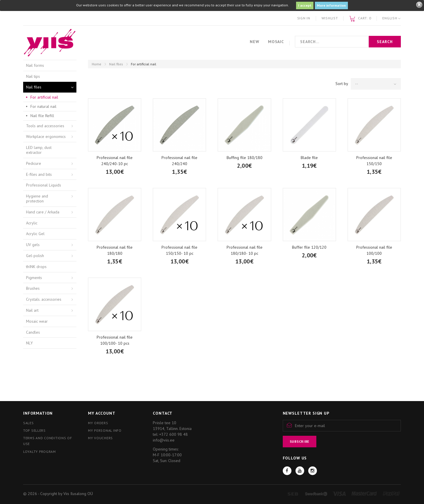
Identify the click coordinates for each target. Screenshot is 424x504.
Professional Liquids (44, 185)
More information (331, 5)
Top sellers (34, 430)
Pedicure (34, 163)
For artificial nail (44, 97)
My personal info (105, 430)
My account (102, 413)
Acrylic (32, 223)
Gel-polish (35, 256)
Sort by (342, 84)
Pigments (34, 278)
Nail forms (35, 65)
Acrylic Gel (35, 234)
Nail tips (33, 76)
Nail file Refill (42, 116)
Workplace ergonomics (46, 136)
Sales (29, 423)
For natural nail (43, 106)
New (255, 42)
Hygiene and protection (37, 199)
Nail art (32, 310)
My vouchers (100, 438)
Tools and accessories (45, 126)
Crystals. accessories (44, 299)
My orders (98, 423)
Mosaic (276, 42)
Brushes (33, 288)
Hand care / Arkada (43, 212)
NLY (29, 343)
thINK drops (36, 267)
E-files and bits (39, 174)
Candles (33, 332)
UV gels (33, 245)
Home (97, 64)
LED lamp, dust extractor (39, 150)
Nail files (116, 64)
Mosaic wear (37, 321)
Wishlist (330, 18)
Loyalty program (40, 452)
